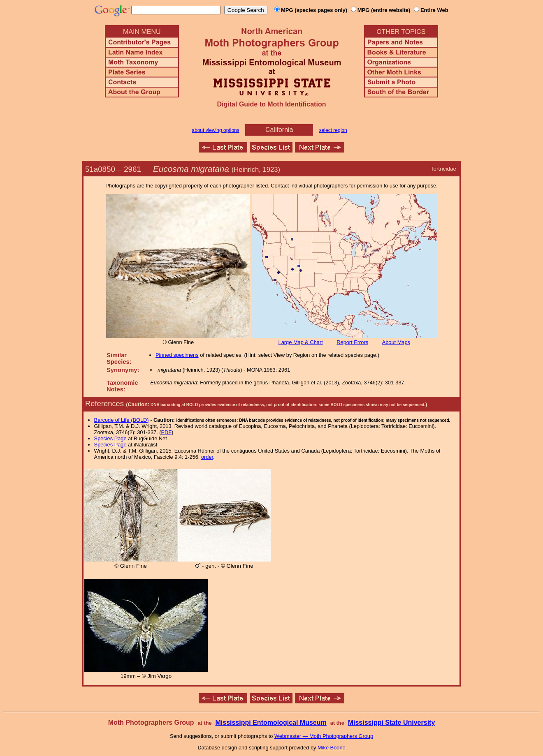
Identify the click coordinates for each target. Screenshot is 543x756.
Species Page (110, 438)
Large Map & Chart (301, 342)
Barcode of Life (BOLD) (122, 420)
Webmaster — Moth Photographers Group (324, 736)
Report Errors (352, 342)
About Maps (396, 342)
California (279, 130)
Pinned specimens (177, 355)
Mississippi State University (392, 722)
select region (333, 130)
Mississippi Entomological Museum (271, 722)
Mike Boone (332, 748)
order (207, 457)
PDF (167, 432)
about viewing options (215, 130)
